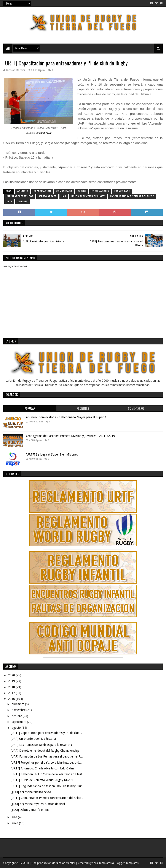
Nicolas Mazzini (65, 863)
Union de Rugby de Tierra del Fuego (132, 196)
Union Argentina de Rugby (88, 196)
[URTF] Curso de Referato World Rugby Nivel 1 (42, 780)
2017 (12, 693)
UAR (64, 196)
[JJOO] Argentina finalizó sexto (31, 792)
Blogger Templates (127, 863)
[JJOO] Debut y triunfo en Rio (30, 810)
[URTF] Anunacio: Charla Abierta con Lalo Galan (42, 768)
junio (15, 823)
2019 (12, 681)
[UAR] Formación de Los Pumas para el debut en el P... (47, 756)
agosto (17, 728)
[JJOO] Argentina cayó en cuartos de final (38, 804)
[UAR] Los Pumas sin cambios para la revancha (41, 745)
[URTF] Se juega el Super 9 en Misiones (52, 454)
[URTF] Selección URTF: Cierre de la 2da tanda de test (46, 774)
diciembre (18, 704)
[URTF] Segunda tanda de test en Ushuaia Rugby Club (47, 786)
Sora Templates (102, 863)
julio (15, 817)
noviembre (19, 710)
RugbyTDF (46, 133)
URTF (9, 202)
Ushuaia (22, 202)
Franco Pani (122, 191)
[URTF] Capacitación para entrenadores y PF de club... (46, 733)
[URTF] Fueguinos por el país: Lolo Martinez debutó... (46, 763)
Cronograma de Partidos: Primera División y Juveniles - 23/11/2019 (70, 436)
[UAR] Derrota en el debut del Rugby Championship (45, 751)
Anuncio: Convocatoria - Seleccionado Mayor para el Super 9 (66, 417)
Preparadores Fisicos (20, 196)
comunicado (64, 191)
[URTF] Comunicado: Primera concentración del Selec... (47, 798)
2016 (12, 699)
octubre (17, 716)
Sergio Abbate (47, 196)
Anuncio (23, 191)
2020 (12, 675)
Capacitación (42, 191)
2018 (12, 687)
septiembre (19, 722)
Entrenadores (100, 191)
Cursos (82, 191)
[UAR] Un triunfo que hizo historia (33, 739)
